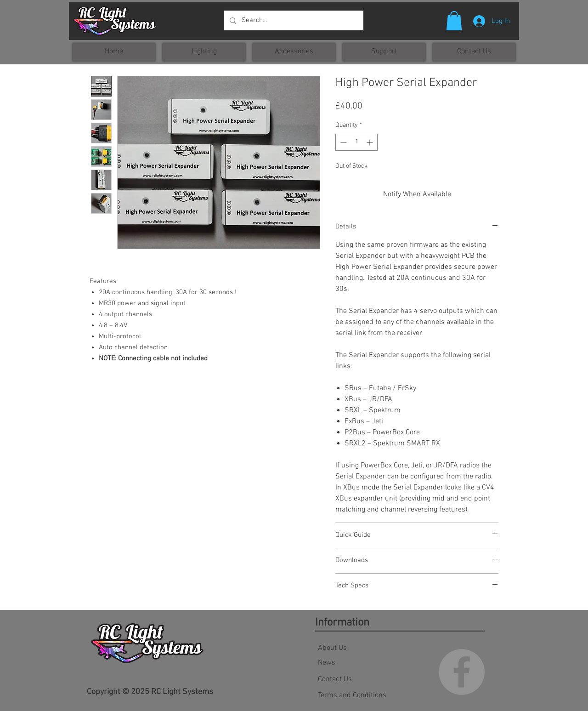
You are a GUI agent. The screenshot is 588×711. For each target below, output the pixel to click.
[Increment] (370, 142)
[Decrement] (342, 142)
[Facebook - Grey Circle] (462, 672)
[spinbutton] (356, 142)
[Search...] (293, 20)
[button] (454, 21)
